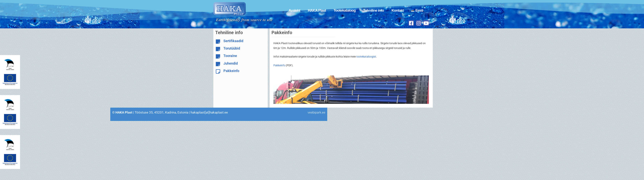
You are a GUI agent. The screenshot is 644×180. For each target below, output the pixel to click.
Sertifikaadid (233, 41)
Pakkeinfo (231, 71)
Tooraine (230, 56)
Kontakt (398, 10)
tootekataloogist (360, 57)
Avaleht (294, 10)
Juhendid (231, 63)
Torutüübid (232, 48)
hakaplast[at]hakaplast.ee (23, 112)
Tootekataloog (345, 10)
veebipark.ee (131, 112)
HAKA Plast (317, 10)
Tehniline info (374, 10)
